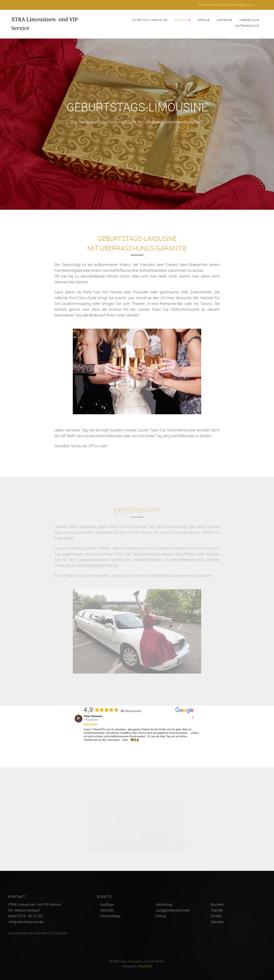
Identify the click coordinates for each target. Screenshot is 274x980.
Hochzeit (107, 910)
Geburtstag (164, 904)
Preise (204, 20)
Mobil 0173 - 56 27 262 (26, 916)
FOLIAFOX (145, 966)
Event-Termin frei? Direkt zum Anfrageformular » (227, 5)
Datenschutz (247, 26)
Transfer (217, 910)
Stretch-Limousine (150, 20)
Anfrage (225, 20)
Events (183, 20)
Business (217, 904)
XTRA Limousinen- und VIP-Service (45, 24)
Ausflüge (107, 904)
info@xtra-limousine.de (26, 922)
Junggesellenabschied (173, 910)
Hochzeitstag (110, 916)
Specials (217, 922)
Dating (161, 916)
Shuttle (216, 916)
